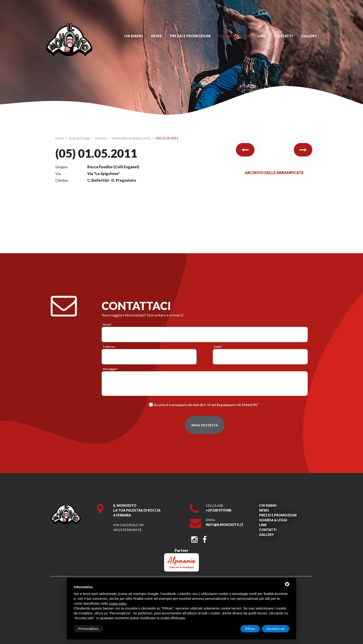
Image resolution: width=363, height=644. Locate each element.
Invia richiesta (205, 425)
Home (60, 138)
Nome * (108, 324)
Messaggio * (111, 369)
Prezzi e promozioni (190, 36)
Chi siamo (133, 36)
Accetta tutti (275, 629)
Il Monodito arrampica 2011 (132, 138)
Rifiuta (250, 629)
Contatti (283, 36)
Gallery (309, 36)
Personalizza (88, 629)
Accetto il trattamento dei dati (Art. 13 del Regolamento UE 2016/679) (205, 405)
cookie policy (118, 604)
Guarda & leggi (234, 36)
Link (262, 36)
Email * (218, 347)
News (156, 36)
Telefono (109, 347)
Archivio (101, 138)
